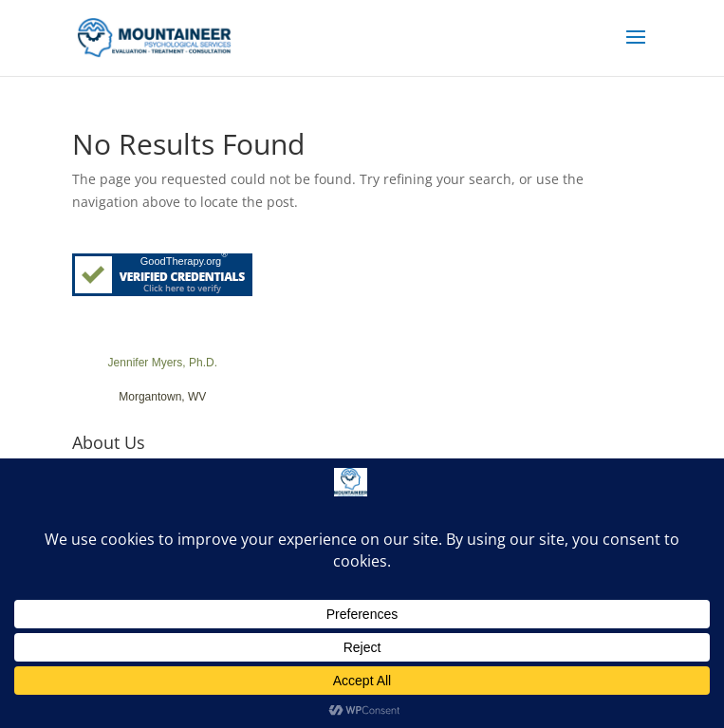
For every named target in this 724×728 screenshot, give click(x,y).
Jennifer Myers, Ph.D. (163, 363)
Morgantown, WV (162, 397)
